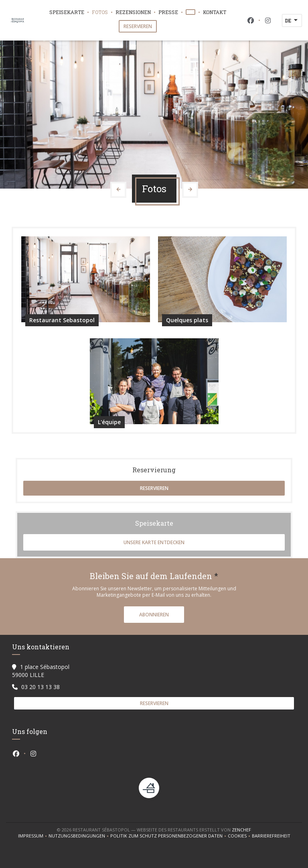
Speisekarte (67, 12)
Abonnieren (154, 615)
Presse (168, 12)
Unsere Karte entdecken (154, 542)
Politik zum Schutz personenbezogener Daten (169, 836)
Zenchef (241, 830)
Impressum (33, 836)
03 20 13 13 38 (41, 687)
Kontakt (215, 12)
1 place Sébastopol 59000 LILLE (41, 671)
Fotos (100, 12)
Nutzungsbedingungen (79, 836)
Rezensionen (133, 12)
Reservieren (138, 26)
